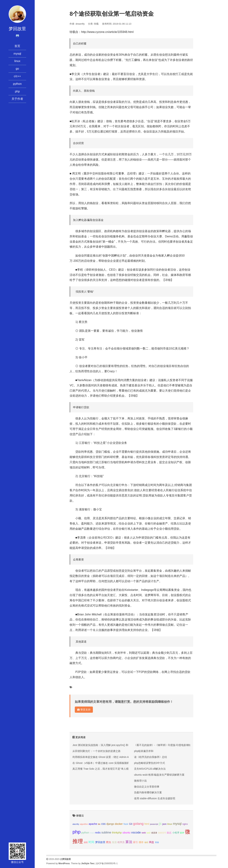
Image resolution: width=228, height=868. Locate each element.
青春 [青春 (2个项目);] (157, 842)
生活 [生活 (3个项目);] (114, 842)
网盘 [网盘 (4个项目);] (152, 842)
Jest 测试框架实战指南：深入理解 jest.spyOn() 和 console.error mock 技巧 (114, 745)
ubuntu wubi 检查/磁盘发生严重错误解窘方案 (159, 775)
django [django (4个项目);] (110, 824)
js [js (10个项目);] (160, 824)
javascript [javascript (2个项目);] (154, 824)
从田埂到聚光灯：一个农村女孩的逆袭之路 (96, 751)
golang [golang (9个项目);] (138, 824)
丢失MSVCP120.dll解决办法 (150, 769)
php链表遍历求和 (144, 751)
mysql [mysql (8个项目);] (177, 824)
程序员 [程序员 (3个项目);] (121, 842)
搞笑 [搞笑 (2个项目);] (86, 842)
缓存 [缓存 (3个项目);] (141, 842)
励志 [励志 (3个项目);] (169, 833)
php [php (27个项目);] (77, 832)
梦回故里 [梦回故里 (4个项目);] (100, 842)
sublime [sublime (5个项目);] (106, 832)
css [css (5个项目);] (103, 824)
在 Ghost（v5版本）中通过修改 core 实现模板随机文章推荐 (106, 763)
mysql (17, 54)
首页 (17, 46)
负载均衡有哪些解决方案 (148, 792)
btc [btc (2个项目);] (99, 824)
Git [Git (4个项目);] (131, 824)
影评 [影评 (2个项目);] (182, 833)
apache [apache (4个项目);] (93, 824)
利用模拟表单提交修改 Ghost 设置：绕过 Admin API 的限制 (106, 757)
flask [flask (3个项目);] (126, 824)
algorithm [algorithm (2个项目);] (84, 824)
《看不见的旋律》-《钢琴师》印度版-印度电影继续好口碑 (166, 745)
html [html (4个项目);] (147, 824)
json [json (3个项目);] (164, 824)
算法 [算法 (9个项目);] (129, 842)
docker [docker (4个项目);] (119, 824)
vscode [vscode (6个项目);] (136, 832)
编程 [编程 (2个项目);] (146, 842)
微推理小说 (140, 781)
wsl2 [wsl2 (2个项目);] (148, 833)
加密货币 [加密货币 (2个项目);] (162, 833)
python (17, 84)
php (17, 91)
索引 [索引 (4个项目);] (135, 842)
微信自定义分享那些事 (147, 787)
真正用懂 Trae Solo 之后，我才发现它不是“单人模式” (102, 769)
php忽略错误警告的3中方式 (150, 763)
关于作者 (17, 99)
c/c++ (17, 76)
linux (17, 61)
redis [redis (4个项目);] (98, 833)
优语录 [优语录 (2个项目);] (154, 833)
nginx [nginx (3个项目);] (185, 824)
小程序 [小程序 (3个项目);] (176, 833)
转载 (96, 24)
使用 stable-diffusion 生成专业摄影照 (155, 798)
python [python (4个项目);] (85, 833)
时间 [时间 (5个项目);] (91, 842)
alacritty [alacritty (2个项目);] (76, 824)
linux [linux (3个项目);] (170, 824)
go (17, 69)
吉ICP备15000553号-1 (107, 863)
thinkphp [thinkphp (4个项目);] (117, 833)
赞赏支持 (84, 710)
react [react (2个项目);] (92, 833)
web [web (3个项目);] (144, 833)
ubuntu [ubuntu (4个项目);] (126, 833)
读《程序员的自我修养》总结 (150, 757)
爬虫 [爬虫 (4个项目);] (109, 842)
